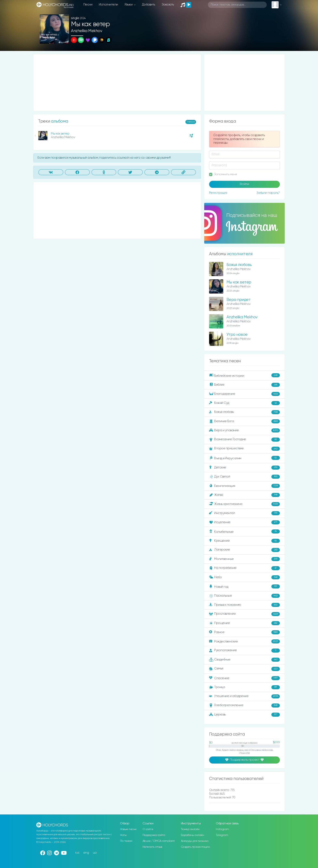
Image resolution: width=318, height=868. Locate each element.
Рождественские (244, 641)
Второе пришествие (244, 449)
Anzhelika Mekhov (86, 31)
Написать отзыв (152, 847)
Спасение (244, 678)
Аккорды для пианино (195, 841)
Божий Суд (244, 403)
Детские (244, 468)
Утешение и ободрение (244, 696)
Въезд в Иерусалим (244, 458)
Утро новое (237, 335)
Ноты (123, 835)
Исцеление (244, 522)
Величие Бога (244, 421)
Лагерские (244, 550)
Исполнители (108, 5)
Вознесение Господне (244, 440)
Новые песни (128, 829)
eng (86, 853)
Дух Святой (244, 477)
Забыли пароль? (268, 193)
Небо (244, 577)
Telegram (222, 835)
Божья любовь (239, 265)
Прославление (244, 614)
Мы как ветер (60, 134)
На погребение (244, 568)
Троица (244, 687)
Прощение (244, 623)
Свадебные (244, 660)
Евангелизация (244, 486)
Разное (244, 632)
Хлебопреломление (244, 706)
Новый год (244, 587)
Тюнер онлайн (190, 829)
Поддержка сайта (154, 835)
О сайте (148, 829)
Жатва (244, 495)
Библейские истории (244, 375)
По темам (126, 841)
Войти (244, 184)
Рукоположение (244, 651)
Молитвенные (244, 559)
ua (95, 853)
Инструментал (244, 513)
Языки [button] (129, 5)
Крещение (244, 541)
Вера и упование (244, 430)
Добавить (149, 5)
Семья (244, 669)
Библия (244, 385)
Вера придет (239, 300)
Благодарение (244, 394)
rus (77, 853)
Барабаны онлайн (193, 835)
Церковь (244, 715)
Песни (88, 5)
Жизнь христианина (244, 504)
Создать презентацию (195, 847)
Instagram (222, 829)
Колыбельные (244, 532)
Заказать (168, 5)
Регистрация (218, 193)
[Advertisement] (117, 83)
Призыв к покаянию (244, 605)
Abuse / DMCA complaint (159, 841)
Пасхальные (244, 596)
